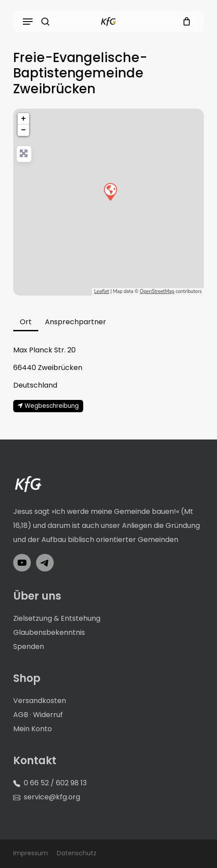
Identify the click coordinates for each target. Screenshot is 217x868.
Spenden (29, 646)
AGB (21, 715)
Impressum (31, 853)
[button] (28, 22)
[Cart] (184, 22)
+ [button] (24, 119)
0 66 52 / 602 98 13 (55, 783)
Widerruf (48, 715)
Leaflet (102, 291)
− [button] (24, 130)
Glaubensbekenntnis (49, 632)
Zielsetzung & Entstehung (57, 618)
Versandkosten (40, 701)
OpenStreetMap (157, 291)
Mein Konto (33, 729)
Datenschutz (77, 853)
